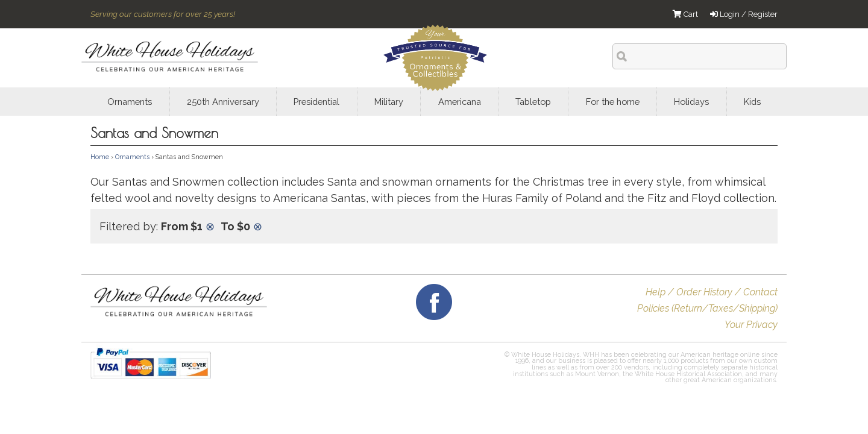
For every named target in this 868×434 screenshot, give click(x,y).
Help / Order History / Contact (712, 292)
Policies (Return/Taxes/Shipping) (707, 308)
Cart (685, 14)
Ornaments (132, 157)
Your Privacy (751, 325)
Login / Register (744, 14)
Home (100, 157)
